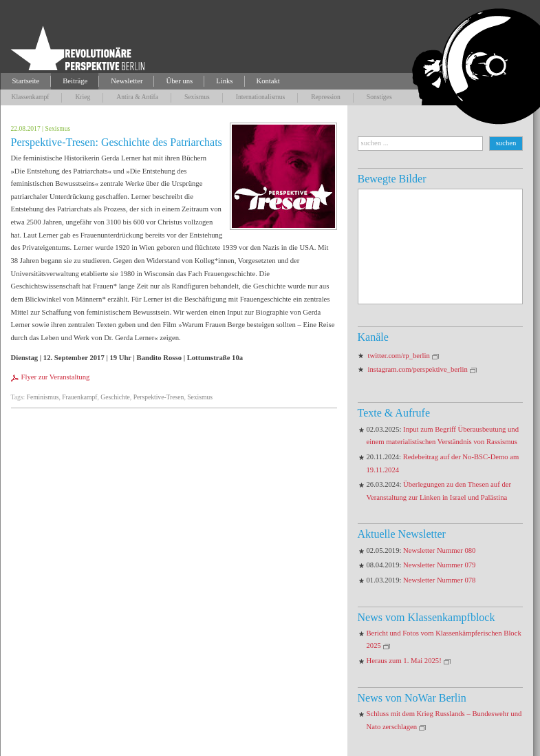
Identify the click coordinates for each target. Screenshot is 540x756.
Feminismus (43, 397)
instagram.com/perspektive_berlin (418, 369)
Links (224, 81)
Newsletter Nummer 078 (439, 580)
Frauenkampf (79, 397)
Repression (326, 97)
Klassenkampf (31, 97)
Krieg (83, 97)
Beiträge (75, 81)
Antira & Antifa (137, 97)
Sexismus (197, 97)
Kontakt (268, 81)
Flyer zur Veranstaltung (56, 377)
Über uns (179, 81)
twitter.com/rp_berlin (399, 356)
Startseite (26, 81)
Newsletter (127, 81)
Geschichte (115, 397)
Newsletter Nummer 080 (439, 550)
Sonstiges (379, 97)
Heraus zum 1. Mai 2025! (404, 661)
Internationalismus (260, 97)
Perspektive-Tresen (159, 397)
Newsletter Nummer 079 (439, 565)
